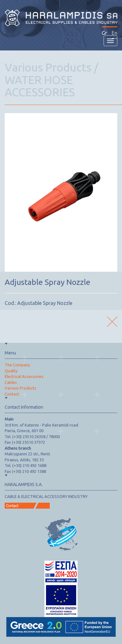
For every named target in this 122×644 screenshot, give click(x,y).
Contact (12, 394)
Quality (11, 371)
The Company (17, 365)
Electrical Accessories (24, 376)
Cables (11, 382)
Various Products (20, 388)
